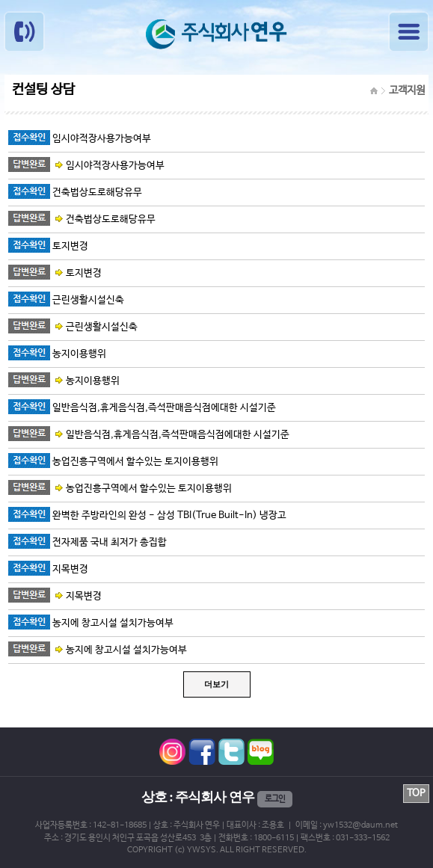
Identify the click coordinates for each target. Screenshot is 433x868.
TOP (416, 794)
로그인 (275, 799)
